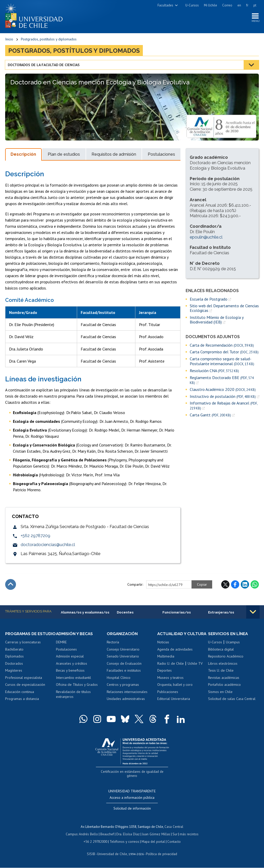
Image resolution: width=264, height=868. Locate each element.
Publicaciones (168, 697)
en (239, 5)
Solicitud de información (132, 809)
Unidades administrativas (126, 700)
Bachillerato (14, 655)
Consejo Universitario (123, 650)
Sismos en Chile (220, 693)
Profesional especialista (24, 683)
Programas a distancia (22, 705)
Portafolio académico (224, 686)
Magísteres (14, 676)
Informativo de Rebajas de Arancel (224, 407)
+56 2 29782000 (96, 842)
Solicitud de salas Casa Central (232, 700)
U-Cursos (192, 5)
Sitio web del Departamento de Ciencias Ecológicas (224, 309)
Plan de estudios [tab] (64, 155)
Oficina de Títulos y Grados (77, 686)
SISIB (92, 854)
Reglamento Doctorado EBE (222, 381)
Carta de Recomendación (222, 346)
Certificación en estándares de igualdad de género (133, 777)
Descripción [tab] (23, 155)
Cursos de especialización (25, 690)
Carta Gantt (210, 416)
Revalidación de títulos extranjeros (73, 695)
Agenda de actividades (175, 655)
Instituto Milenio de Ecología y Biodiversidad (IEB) (217, 321)
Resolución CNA (214, 371)
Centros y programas (123, 686)
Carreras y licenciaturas (23, 648)
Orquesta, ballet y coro (175, 690)
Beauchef (108, 835)
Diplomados (14, 662)
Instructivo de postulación (223, 397)
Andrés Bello (89, 835)
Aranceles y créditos (72, 664)
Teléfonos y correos (124, 842)
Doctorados (14, 669)
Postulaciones (66, 650)
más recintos (188, 835)
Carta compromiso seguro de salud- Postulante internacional (222, 362)
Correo (227, 5)
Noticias (163, 648)
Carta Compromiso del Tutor (224, 353)
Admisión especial (70, 657)
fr (247, 5)
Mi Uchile (211, 5)
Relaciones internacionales (127, 693)
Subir (11, 585)
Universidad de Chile (112, 854)
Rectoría (113, 643)
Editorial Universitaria (174, 705)
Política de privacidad (161, 854)
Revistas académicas (224, 679)
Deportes (164, 676)
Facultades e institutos (124, 671)
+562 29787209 (35, 536)
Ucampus (233, 643)
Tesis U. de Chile (221, 671)
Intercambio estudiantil (73, 679)
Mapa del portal (153, 842)
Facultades (165, 5)
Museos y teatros (170, 683)
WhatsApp (255, 585)
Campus (73, 835)
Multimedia (166, 662)
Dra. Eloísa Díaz (128, 835)
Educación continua (20, 697)
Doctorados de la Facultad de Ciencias (44, 66)
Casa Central (174, 827)
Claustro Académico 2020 (223, 390)
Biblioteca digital (221, 650)
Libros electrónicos (223, 664)
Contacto (173, 842)
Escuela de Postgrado (209, 300)
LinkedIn (245, 585)
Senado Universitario (123, 657)
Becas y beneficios (70, 671)
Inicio (9, 40)
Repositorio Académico (226, 657)
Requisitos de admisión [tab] (114, 155)
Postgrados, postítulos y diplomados (49, 40)
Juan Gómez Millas (156, 835)
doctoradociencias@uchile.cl (48, 545)
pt (255, 5)
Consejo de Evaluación (124, 664)
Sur (174, 835)
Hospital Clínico (119, 679)
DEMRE (61, 643)
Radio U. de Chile (171, 669)
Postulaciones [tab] (161, 155)
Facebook (235, 585)
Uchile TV (195, 669)
